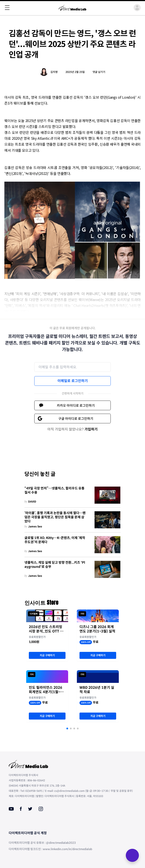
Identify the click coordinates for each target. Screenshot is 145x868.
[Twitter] (30, 809)
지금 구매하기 (47, 655)
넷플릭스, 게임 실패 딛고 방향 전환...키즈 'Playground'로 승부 (55, 565)
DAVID (32, 502)
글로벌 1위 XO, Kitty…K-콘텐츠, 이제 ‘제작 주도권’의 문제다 (55, 540)
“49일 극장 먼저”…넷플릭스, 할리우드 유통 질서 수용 (54, 490)
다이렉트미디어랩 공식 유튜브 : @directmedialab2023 (42, 843)
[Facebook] (21, 809)
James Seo (35, 526)
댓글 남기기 (99, 72)
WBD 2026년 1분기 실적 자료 (97, 690)
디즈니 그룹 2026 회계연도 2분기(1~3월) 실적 (97, 629)
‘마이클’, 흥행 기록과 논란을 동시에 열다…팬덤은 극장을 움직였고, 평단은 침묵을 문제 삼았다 (55, 517)
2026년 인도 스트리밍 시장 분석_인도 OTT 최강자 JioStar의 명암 (46, 629)
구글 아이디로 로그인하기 (76, 419)
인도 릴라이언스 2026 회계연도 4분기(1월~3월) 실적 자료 (46, 690)
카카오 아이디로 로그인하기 (76, 406)
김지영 (54, 72)
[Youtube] (11, 809)
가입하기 (91, 429)
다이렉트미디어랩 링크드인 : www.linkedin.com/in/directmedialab (50, 849)
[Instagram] (41, 809)
